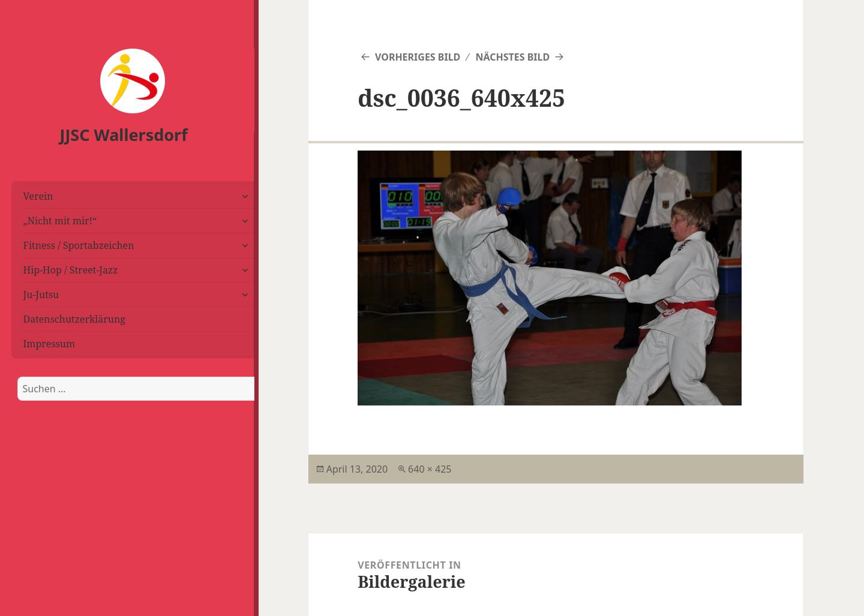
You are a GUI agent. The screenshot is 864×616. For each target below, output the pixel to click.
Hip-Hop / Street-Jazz (71, 270)
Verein (38, 196)
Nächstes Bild (512, 57)
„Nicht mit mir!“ (60, 221)
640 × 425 (430, 469)
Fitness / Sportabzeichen (79, 245)
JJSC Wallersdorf (124, 135)
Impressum (49, 344)
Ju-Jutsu (41, 295)
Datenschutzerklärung (74, 319)
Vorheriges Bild (418, 57)
